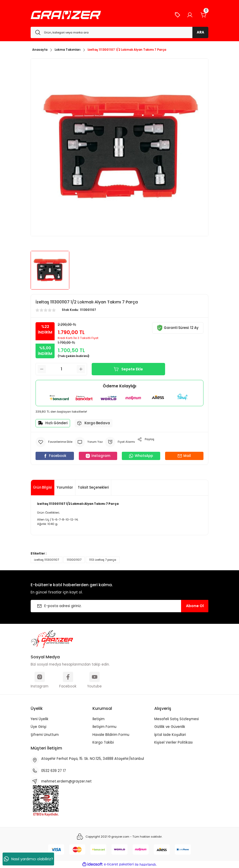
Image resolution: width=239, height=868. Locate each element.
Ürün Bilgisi (42, 487)
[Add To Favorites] (54, 442)
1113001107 (74, 560)
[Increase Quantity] (81, 369)
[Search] (119, 32)
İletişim (99, 719)
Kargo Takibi (103, 742)
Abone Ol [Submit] (195, 606)
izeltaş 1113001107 (46, 560)
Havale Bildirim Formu (111, 735)
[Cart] (204, 15)
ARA (200, 32)
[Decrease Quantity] (42, 369)
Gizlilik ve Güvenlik (170, 727)
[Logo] (66, 15)
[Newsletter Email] (119, 606)
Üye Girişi (39, 727)
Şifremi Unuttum (45, 735)
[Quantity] (61, 369)
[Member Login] (190, 15)
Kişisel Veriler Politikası (173, 742)
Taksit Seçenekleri (93, 487)
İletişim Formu (104, 727)
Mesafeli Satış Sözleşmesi (177, 719)
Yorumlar (65, 487)
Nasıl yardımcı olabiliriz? (28, 859)
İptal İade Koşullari (170, 735)
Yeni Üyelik (40, 719)
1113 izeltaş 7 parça (103, 560)
